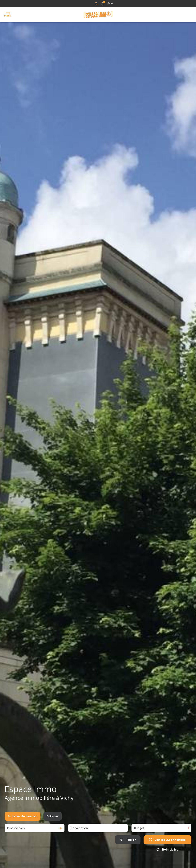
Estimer (53, 817)
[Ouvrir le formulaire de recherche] (128, 841)
